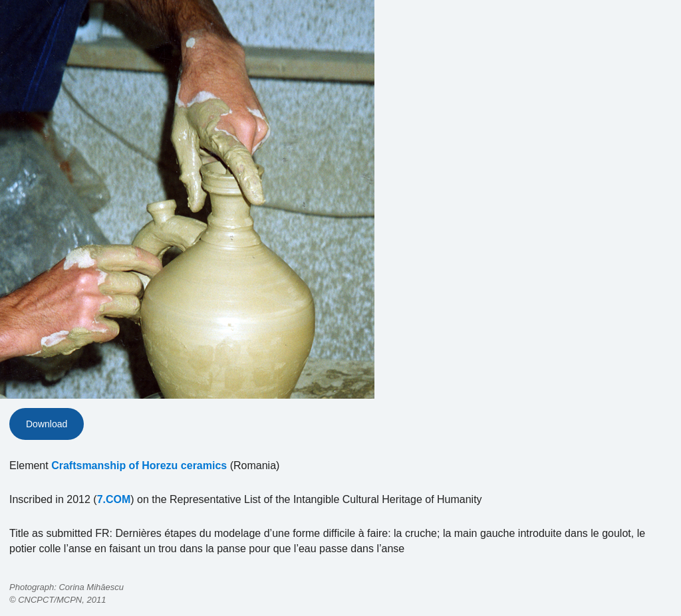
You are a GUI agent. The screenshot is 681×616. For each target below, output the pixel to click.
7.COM (114, 499)
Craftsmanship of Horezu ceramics (139, 465)
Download (47, 424)
